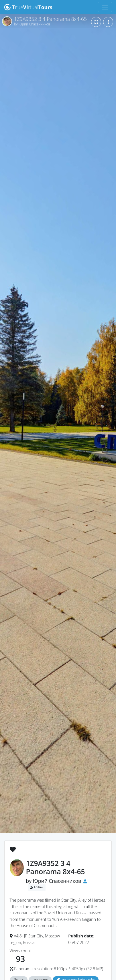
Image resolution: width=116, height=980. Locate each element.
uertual (28, 7)
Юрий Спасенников (57, 881)
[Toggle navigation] (105, 7)
